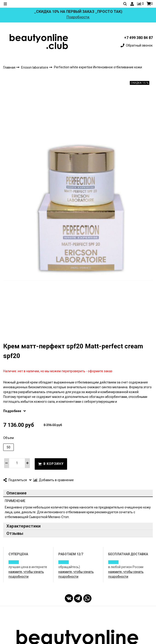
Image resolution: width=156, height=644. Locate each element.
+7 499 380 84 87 (138, 38)
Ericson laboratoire (35, 67)
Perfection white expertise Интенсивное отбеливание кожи (98, 67)
